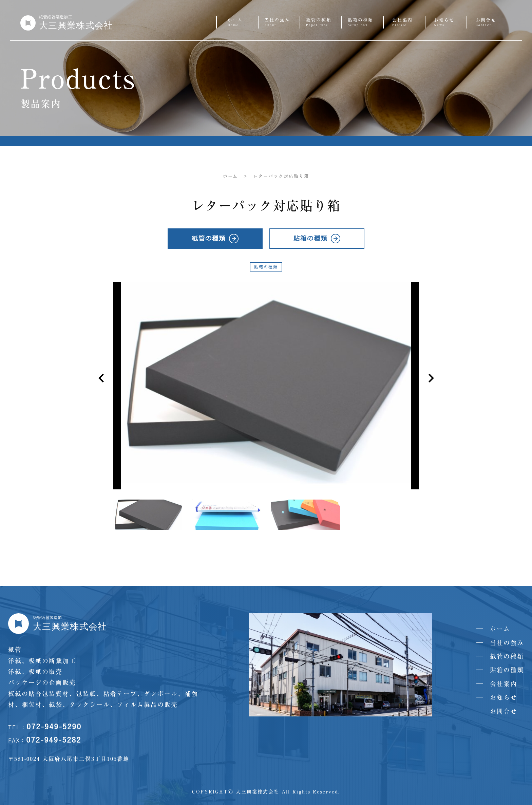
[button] (431, 378)
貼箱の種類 (266, 267)
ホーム (230, 176)
